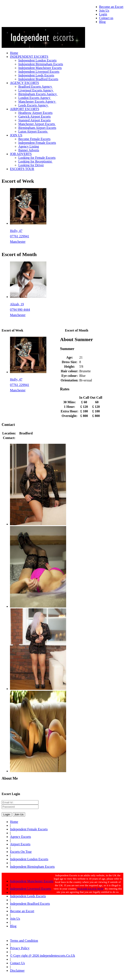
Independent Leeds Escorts (36, 75)
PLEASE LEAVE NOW (90, 889)
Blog (102, 22)
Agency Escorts (20, 837)
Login (103, 14)
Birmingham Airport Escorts (37, 128)
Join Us (104, 10)
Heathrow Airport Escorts (35, 113)
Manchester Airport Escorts (37, 124)
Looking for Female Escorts (37, 158)
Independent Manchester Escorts (40, 68)
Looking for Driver (31, 165)
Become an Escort (111, 7)
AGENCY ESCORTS (24, 83)
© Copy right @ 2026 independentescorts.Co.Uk (43, 956)
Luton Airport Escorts (33, 131)
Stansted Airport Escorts (35, 120)
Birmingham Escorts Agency (38, 94)
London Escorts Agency (35, 98)
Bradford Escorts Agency (36, 87)
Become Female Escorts (34, 139)
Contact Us (17, 963)
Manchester (18, 242)
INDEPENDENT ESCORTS (29, 57)
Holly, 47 (16, 231)
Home (14, 53)
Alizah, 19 (17, 304)
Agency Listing (29, 146)
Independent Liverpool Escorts (39, 72)
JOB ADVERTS (21, 154)
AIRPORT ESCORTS (25, 109)
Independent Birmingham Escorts (41, 64)
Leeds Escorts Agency (33, 105)
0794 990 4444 (20, 310)
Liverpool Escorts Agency (36, 90)
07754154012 (26, 438)
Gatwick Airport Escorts (35, 116)
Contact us (106, 18)
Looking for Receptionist (35, 161)
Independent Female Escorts (37, 143)
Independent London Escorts (37, 60)
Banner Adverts (29, 150)
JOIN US (16, 135)
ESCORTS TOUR (22, 169)
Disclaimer (17, 971)
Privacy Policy (20, 948)
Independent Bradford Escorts (38, 79)
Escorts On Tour (21, 852)
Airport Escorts (20, 844)
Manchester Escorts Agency (37, 102)
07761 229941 (20, 236)
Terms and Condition (24, 941)
